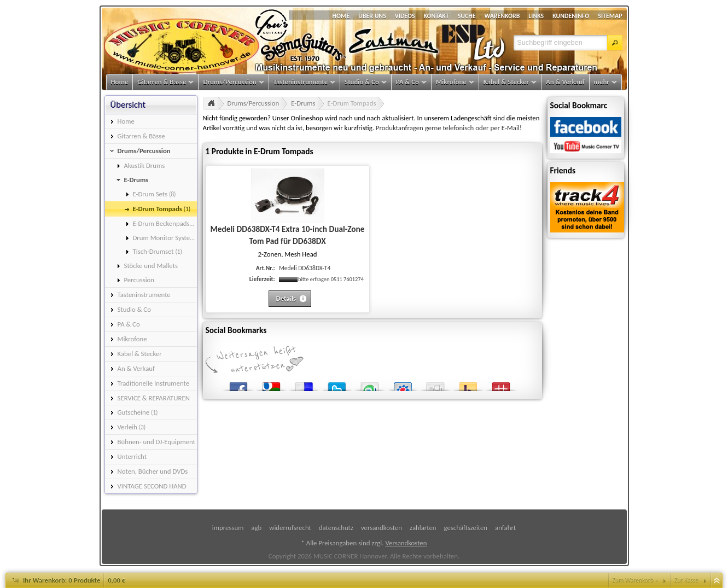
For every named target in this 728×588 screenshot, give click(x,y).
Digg (435, 384)
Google (271, 384)
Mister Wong (501, 384)
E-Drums (303, 103)
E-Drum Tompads (352, 103)
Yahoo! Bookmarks (468, 384)
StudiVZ (403, 384)
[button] (615, 43)
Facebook (238, 384)
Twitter (337, 384)
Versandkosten (406, 543)
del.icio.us (304, 384)
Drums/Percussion (254, 103)
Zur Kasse (686, 580)
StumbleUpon (370, 384)
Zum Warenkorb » (636, 580)
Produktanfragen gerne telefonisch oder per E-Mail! (449, 128)
